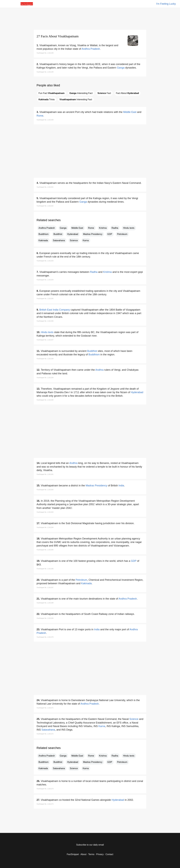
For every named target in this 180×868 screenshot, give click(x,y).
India (121, 486)
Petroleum (122, 234)
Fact (104, 93)
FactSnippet (73, 854)
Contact (109, 854)
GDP (110, 234)
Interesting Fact (81, 93)
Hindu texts (129, 228)
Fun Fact (52, 93)
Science (74, 240)
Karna (86, 240)
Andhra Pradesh (91, 49)
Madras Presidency (93, 234)
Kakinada (43, 240)
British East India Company (55, 310)
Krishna (103, 228)
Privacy (100, 854)
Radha (115, 228)
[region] (90, 18)
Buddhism (44, 234)
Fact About (127, 93)
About (84, 854)
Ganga (121, 68)
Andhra (99, 370)
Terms (91, 854)
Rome (40, 116)
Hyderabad (73, 234)
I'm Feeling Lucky (166, 4)
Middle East (130, 112)
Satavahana (59, 240)
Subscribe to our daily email (90, 845)
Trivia (47, 99)
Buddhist (58, 234)
